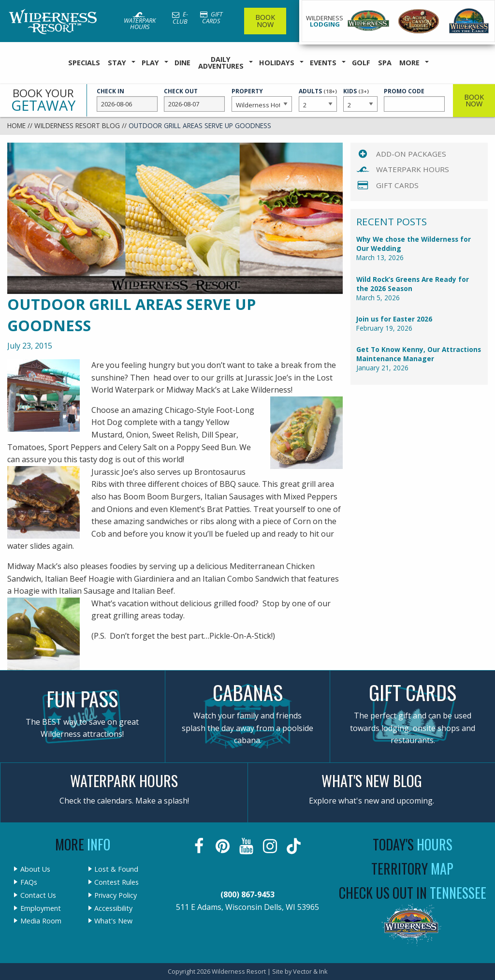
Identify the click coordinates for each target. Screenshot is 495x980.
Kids (360, 99)
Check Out (194, 100)
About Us (35, 869)
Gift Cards (211, 18)
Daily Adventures (221, 63)
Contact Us (38, 895)
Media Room (41, 921)
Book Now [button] (474, 100)
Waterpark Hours (140, 22)
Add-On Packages (411, 154)
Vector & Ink (310, 971)
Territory (412, 869)
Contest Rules (116, 882)
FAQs (29, 882)
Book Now (265, 21)
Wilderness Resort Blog (77, 125)
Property (262, 100)
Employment (41, 908)
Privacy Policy (116, 895)
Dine (182, 63)
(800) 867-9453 (247, 894)
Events (323, 63)
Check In (127, 100)
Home (16, 125)
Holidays (277, 63)
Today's (413, 844)
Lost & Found (116, 869)
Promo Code (414, 100)
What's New (113, 921)
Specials (84, 63)
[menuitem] (84, 63)
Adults (318, 99)
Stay (117, 63)
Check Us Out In (413, 893)
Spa (385, 63)
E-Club (180, 18)
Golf (361, 63)
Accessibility (113, 908)
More (409, 63)
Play (150, 63)
